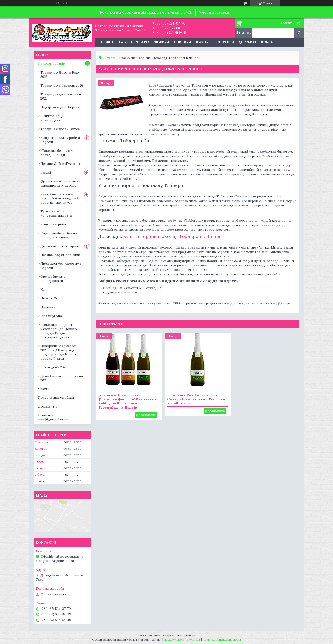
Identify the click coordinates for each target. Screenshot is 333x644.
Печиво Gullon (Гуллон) (60, 164)
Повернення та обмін (56, 398)
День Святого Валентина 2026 (62, 378)
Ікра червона (51, 316)
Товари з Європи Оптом (60, 129)
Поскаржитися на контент (182, 639)
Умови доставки (214, 12)
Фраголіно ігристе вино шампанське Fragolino (61, 183)
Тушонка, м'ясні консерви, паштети (56, 213)
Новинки (182, 42)
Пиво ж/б (49, 298)
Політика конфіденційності (53, 417)
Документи (48, 406)
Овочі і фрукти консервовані (53, 279)
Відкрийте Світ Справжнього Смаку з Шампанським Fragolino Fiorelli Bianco (196, 399)
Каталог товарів (134, 42)
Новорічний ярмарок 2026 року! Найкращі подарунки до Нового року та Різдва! (59, 352)
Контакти (225, 42)
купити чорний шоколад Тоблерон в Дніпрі (171, 236)
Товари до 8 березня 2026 (62, 85)
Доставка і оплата (256, 42)
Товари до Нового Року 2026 (60, 75)
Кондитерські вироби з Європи (60, 140)
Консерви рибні (54, 224)
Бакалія (47, 172)
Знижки (162, 42)
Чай (44, 289)
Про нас (203, 42)
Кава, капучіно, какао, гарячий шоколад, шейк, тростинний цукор (61, 198)
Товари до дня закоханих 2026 (62, 96)
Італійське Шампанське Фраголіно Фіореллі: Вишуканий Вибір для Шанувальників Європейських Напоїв (127, 401)
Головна (106, 42)
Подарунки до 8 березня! (61, 107)
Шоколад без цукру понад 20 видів (57, 153)
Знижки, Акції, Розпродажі (52, 118)
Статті (110, 58)
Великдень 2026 (54, 367)
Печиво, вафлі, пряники (60, 255)
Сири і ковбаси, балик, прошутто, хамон (59, 235)
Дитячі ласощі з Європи (60, 246)
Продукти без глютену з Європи (61, 266)
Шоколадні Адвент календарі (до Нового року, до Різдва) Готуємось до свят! (59, 331)
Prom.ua (190, 635)
